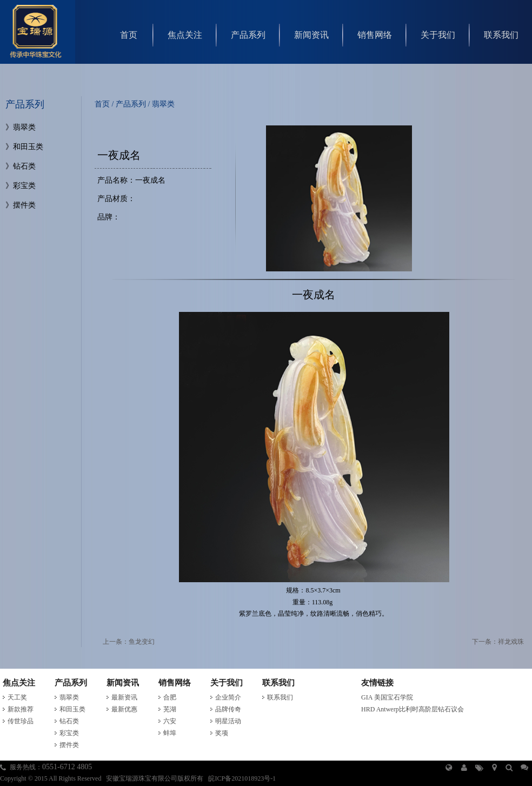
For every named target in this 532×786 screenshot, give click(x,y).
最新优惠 (124, 709)
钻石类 (24, 166)
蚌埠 (170, 733)
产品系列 (248, 35)
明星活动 (228, 721)
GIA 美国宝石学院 (387, 697)
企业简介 (228, 697)
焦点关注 (185, 35)
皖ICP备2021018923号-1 (242, 778)
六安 (170, 721)
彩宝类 (24, 186)
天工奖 (17, 697)
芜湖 (170, 709)
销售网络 (375, 35)
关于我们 (438, 35)
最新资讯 (124, 697)
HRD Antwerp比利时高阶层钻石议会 (413, 709)
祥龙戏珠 (511, 642)
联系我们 (501, 35)
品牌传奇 (228, 709)
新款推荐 (21, 709)
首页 (129, 35)
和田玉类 (28, 147)
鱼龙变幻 (142, 642)
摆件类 (24, 205)
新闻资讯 (311, 35)
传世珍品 (21, 721)
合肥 (170, 697)
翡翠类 (24, 127)
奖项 (222, 733)
